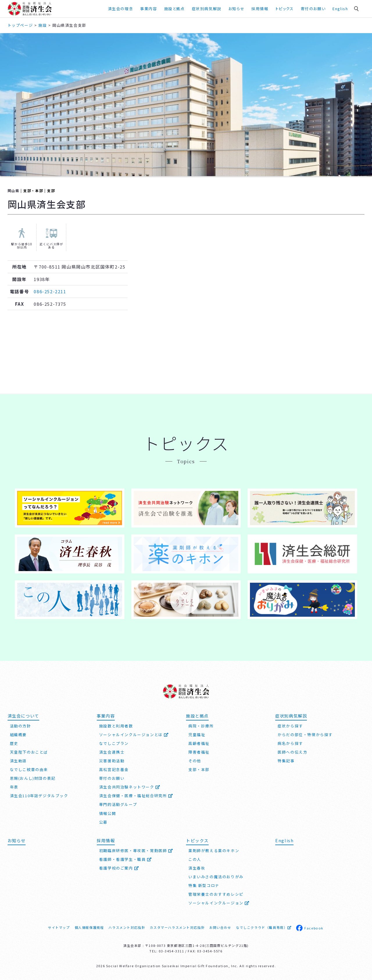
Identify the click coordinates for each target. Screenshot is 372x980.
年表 (14, 787)
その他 (195, 761)
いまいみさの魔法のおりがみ (216, 877)
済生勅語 (18, 761)
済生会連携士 (112, 752)
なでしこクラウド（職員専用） (264, 927)
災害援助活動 (112, 761)
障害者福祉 (199, 752)
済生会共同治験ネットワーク (130, 787)
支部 (51, 191)
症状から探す (290, 726)
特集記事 (286, 761)
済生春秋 (197, 868)
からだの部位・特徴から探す (305, 735)
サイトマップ (59, 927)
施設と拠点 (175, 9)
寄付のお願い (313, 9)
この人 (195, 859)
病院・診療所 (201, 726)
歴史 (14, 743)
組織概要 (18, 735)
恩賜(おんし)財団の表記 (33, 778)
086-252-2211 (50, 291)
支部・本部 (33, 191)
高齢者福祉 (199, 743)
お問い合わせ (220, 927)
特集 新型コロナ (204, 885)
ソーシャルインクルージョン (219, 903)
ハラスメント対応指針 (127, 927)
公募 (103, 822)
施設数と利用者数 (116, 726)
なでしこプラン (114, 743)
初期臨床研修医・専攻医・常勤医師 (136, 851)
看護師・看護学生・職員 (126, 859)
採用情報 (260, 9)
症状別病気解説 (207, 9)
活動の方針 (20, 726)
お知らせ (236, 9)
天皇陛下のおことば (29, 752)
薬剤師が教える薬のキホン (214, 851)
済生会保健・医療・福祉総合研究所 (136, 796)
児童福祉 (197, 735)
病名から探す (290, 743)
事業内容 (149, 9)
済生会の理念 (121, 9)
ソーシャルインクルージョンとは (134, 735)
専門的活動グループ (118, 804)
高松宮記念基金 (114, 769)
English (340, 9)
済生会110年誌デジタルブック (39, 796)
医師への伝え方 (292, 752)
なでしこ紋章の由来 (29, 769)
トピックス (285, 9)
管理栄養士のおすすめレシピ (216, 894)
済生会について (23, 716)
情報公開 (108, 813)
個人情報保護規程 (89, 927)
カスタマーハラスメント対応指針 (177, 927)
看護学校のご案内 (119, 868)
